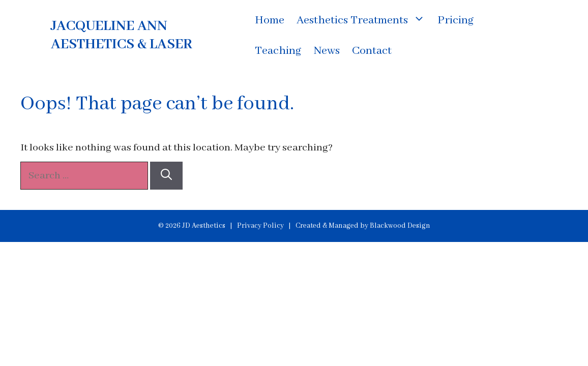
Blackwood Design (400, 226)
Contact (372, 51)
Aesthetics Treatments (364, 20)
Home (270, 20)
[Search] (166, 176)
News (327, 51)
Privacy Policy (260, 226)
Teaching (278, 51)
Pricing (456, 20)
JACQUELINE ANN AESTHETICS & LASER (122, 35)
